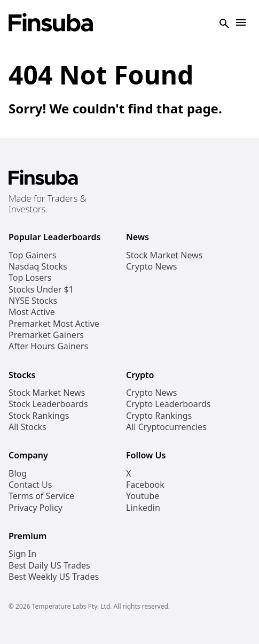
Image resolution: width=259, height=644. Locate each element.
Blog (18, 474)
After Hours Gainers (48, 346)
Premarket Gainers (46, 335)
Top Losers (30, 278)
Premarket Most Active (54, 324)
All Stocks (28, 427)
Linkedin (143, 508)
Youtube (143, 496)
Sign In (22, 554)
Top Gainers (32, 255)
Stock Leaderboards (48, 404)
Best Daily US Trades (49, 566)
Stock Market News (164, 255)
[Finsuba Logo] (51, 23)
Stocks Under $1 (41, 290)
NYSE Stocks (33, 301)
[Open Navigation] (241, 23)
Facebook (145, 485)
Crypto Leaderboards (168, 404)
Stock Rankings (39, 416)
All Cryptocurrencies (166, 427)
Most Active (32, 312)
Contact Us (30, 485)
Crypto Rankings (159, 416)
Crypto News (151, 267)
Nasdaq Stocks (38, 267)
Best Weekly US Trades (54, 577)
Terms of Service (41, 496)
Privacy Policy (36, 508)
